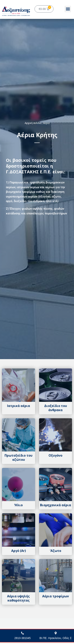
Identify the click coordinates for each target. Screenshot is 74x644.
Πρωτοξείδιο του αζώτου (18, 457)
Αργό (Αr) (19, 551)
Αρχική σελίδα (33, 123)
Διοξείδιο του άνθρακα (56, 408)
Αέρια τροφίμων (56, 596)
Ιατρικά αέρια (19, 406)
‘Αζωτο (56, 551)
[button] (68, 9)
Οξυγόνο (55, 455)
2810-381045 (23, 638)
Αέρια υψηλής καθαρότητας (18, 598)
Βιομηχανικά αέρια (56, 505)
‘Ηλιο (18, 505)
